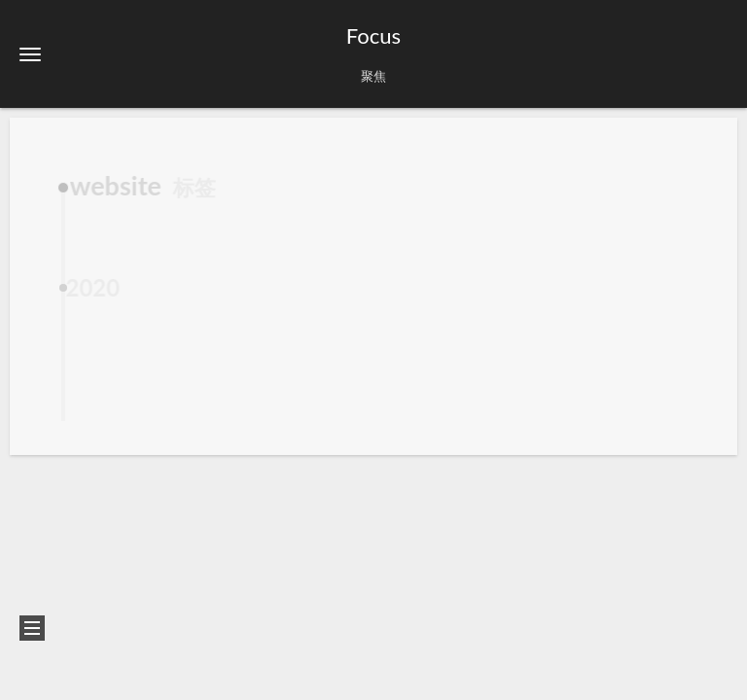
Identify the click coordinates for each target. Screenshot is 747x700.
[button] (30, 54)
